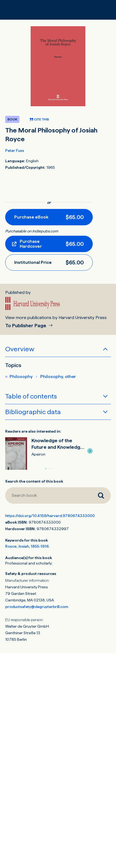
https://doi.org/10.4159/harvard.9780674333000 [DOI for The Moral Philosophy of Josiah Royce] (50, 516)
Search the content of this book (34, 481)
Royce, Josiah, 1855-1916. (27, 546)
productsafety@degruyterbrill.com (37, 607)
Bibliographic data (33, 412)
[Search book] (48, 495)
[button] (90, 451)
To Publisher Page (26, 326)
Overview (20, 349)
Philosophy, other (58, 377)
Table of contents (31, 396)
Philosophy (21, 377)
